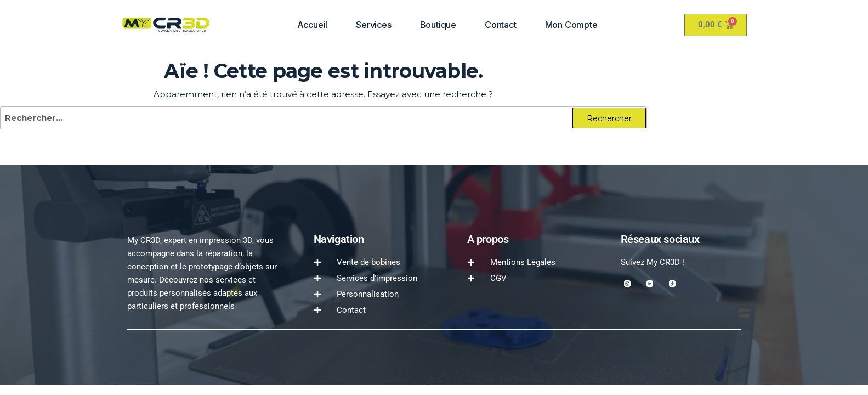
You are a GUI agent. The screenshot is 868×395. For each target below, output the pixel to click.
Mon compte (571, 25)
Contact (501, 25)
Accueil (313, 25)
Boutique (438, 25)
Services (373, 25)
